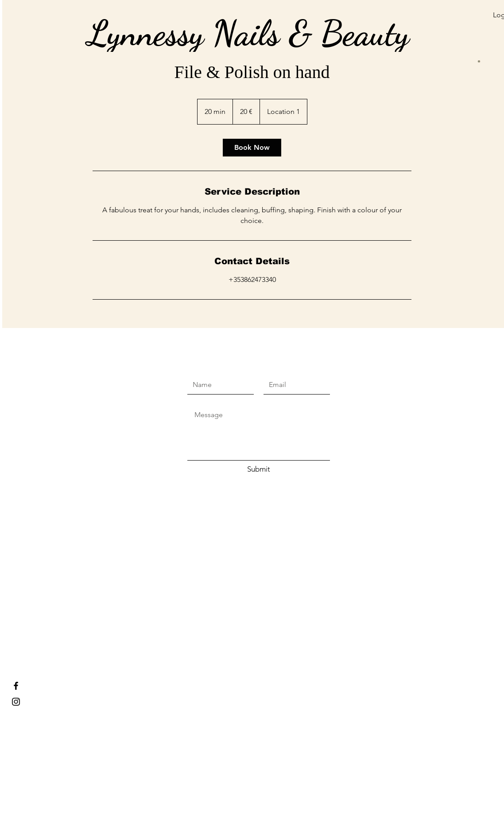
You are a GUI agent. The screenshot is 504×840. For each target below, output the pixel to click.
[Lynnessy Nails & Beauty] (16, 686)
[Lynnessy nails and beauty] (16, 702)
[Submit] (259, 469)
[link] (252, 148)
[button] (437, 27)
